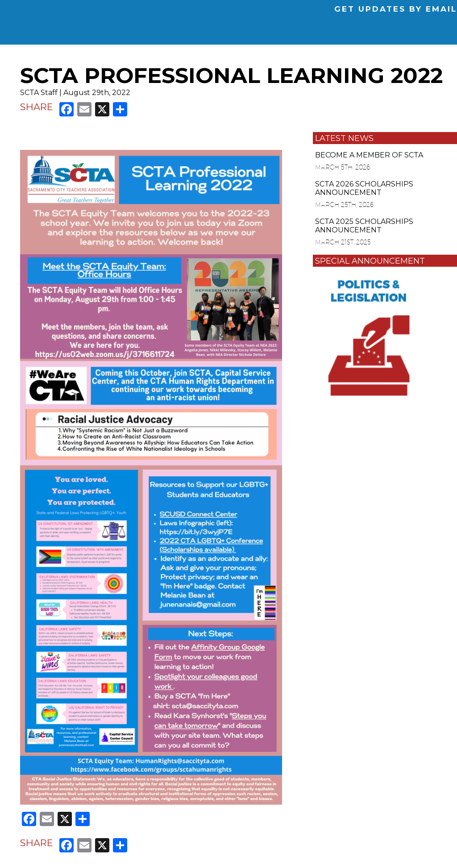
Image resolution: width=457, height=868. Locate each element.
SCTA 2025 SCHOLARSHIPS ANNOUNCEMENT (364, 226)
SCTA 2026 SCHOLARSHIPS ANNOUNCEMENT (364, 188)
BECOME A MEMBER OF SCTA (369, 155)
